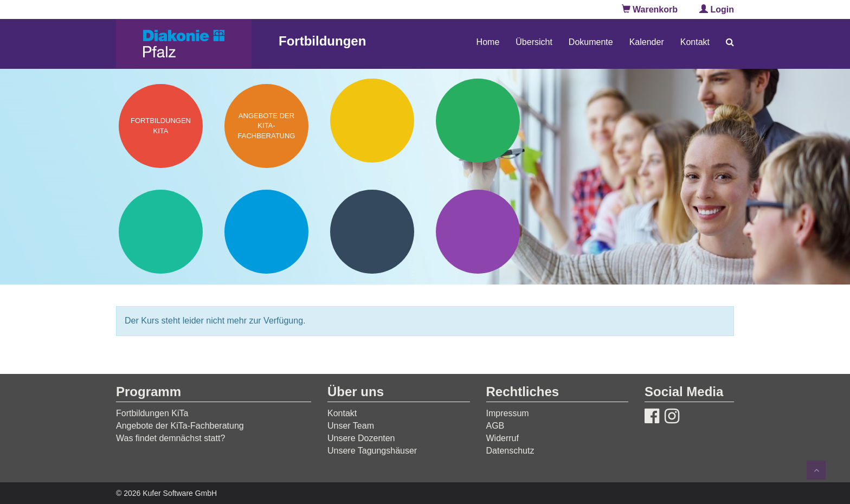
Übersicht (534, 42)
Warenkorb (650, 9)
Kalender (647, 42)
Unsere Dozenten (361, 438)
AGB (495, 426)
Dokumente (591, 42)
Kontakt (695, 42)
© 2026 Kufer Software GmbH (166, 493)
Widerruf (503, 438)
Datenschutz (510, 451)
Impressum (508, 413)
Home (488, 42)
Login (717, 9)
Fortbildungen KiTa (152, 413)
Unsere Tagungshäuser (372, 451)
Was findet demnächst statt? (170, 438)
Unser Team (351, 426)
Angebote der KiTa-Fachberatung (180, 426)
